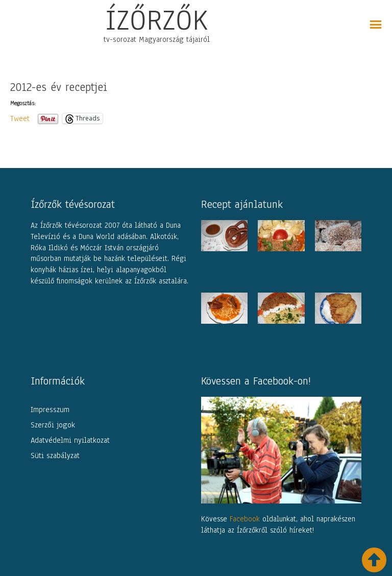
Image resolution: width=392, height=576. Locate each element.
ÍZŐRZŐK (157, 20)
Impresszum (50, 410)
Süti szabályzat (55, 455)
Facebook (245, 519)
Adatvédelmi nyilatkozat (70, 440)
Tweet (20, 118)
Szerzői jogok (53, 425)
